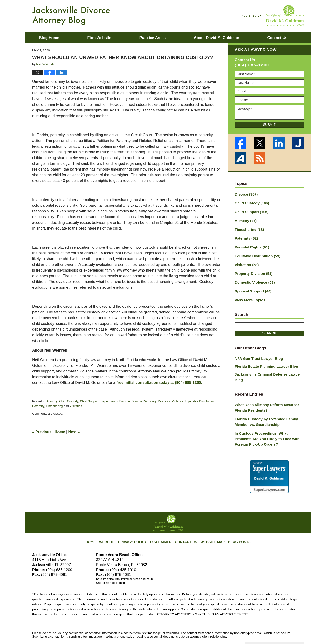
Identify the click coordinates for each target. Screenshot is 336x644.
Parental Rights (250, 244)
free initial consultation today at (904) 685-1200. (159, 383)
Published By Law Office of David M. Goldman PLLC (273, 15)
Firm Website (99, 38)
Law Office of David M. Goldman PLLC (85, 629)
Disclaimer (163, 523)
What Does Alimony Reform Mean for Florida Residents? (264, 394)
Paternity (38, 406)
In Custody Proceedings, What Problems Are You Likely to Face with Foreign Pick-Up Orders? (267, 423)
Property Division (252, 269)
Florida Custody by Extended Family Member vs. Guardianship (264, 407)
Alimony (52, 401)
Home (60, 432)
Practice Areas (153, 38)
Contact (277, 38)
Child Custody (69, 401)
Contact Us (186, 523)
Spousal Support (252, 286)
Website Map (210, 523)
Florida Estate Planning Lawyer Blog (264, 359)
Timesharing (54, 406)
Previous (42, 432)
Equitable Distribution (200, 401)
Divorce (125, 401)
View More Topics (249, 294)
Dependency (109, 401)
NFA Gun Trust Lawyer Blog (257, 352)
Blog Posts (234, 523)
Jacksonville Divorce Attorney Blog (71, 16)
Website (114, 523)
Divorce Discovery (144, 401)
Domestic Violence (171, 401)
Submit (269, 125)
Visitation (76, 406)
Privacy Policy (137, 523)
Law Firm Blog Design (281, 629)
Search (269, 327)
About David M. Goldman (216, 38)
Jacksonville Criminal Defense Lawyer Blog (269, 367)
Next (74, 432)
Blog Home (49, 38)
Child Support (89, 401)
